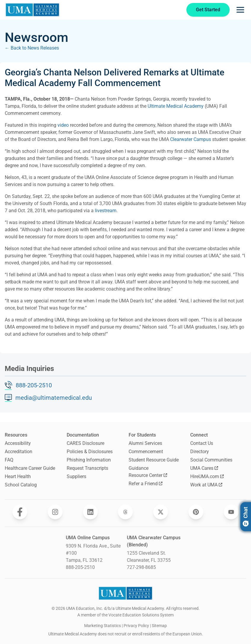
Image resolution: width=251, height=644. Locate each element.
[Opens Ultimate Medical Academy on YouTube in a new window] (231, 512)
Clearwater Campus (191, 139)
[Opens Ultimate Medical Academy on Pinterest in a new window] (196, 512)
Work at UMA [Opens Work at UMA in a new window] (206, 485)
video (63, 125)
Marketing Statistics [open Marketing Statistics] (103, 626)
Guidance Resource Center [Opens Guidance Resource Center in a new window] (148, 472)
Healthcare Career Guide (30, 468)
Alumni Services (145, 443)
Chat (246, 517)
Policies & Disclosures (90, 452)
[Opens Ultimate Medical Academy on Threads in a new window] (125, 512)
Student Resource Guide (154, 460)
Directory (200, 452)
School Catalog (21, 485)
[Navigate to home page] (32, 10)
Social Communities (211, 460)
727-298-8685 (141, 567)
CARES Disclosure (85, 443)
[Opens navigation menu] (240, 10)
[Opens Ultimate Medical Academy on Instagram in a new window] (55, 512)
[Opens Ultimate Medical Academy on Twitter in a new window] (161, 512)
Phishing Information (89, 460)
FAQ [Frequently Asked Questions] (9, 460)
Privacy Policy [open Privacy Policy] (136, 626)
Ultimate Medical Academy (176, 106)
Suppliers (76, 476)
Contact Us (202, 443)
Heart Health (18, 476)
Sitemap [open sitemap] (159, 626)
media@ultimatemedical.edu (54, 398)
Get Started (208, 10)
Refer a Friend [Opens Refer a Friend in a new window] (146, 484)
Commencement (146, 452)
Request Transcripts (87, 468)
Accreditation (19, 452)
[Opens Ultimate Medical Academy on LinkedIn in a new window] (90, 512)
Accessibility (18, 443)
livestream (106, 211)
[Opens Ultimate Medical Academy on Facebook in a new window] (20, 512)
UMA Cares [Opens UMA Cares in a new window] (204, 468)
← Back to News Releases (32, 48)
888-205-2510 (34, 385)
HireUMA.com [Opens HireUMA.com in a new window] (207, 476)
